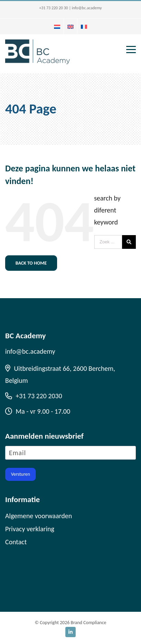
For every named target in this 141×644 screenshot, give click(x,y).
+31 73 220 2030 (34, 396)
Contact (16, 542)
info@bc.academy (87, 8)
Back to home (31, 263)
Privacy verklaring (30, 529)
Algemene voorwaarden (39, 516)
